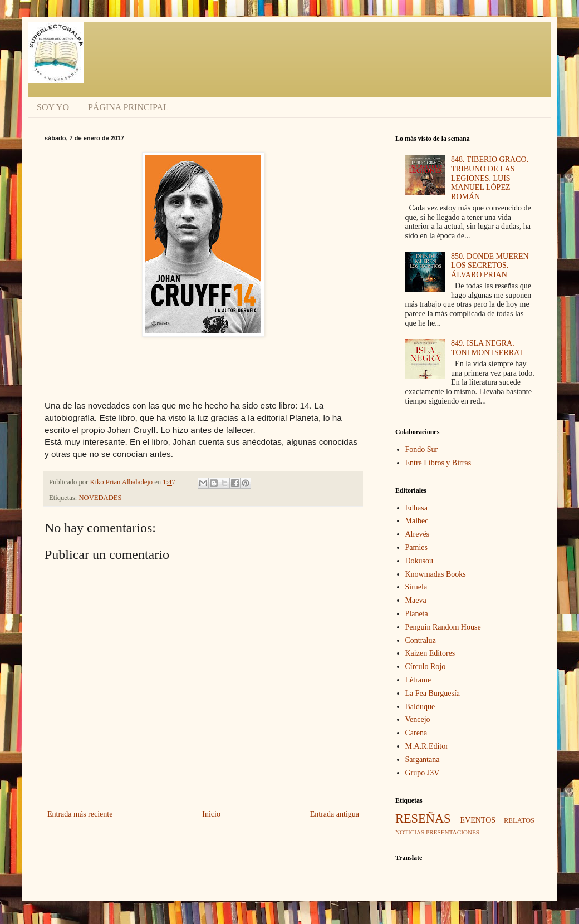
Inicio (211, 814)
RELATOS (519, 820)
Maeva (416, 600)
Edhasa (416, 508)
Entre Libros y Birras (438, 463)
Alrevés (418, 534)
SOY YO (53, 107)
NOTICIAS (410, 832)
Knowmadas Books (436, 574)
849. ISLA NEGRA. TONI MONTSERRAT (487, 348)
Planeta (417, 614)
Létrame (418, 680)
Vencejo (418, 719)
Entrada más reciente (80, 814)
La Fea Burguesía (433, 693)
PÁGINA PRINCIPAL (128, 107)
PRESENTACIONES (453, 832)
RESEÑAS (423, 819)
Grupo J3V (423, 773)
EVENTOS (478, 820)
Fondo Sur (422, 449)
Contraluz (421, 640)
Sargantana (423, 760)
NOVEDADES (100, 498)
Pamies (416, 547)
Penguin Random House (443, 627)
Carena (416, 733)
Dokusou (419, 561)
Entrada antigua (335, 814)
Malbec (417, 521)
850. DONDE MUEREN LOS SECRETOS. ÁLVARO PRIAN (490, 266)
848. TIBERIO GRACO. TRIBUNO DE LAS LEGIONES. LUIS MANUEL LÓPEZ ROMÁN (490, 178)
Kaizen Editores (430, 653)
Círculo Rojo (426, 667)
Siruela (416, 587)
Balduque (420, 707)
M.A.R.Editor (427, 746)
